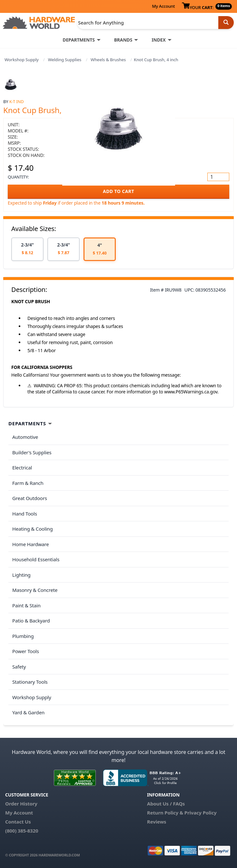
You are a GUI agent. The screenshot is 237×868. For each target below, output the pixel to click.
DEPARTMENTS (79, 40)
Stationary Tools (30, 682)
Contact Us (18, 822)
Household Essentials (36, 559)
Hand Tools (25, 514)
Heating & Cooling (33, 529)
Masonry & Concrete (35, 590)
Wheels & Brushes (108, 60)
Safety (19, 667)
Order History (21, 804)
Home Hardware (31, 544)
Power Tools (26, 651)
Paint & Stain (26, 605)
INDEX (158, 40)
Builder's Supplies (32, 452)
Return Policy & (165, 813)
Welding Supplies (65, 60)
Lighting (21, 575)
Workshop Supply (22, 60)
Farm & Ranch (28, 483)
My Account (163, 6)
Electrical (22, 468)
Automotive (25, 437)
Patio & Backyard (31, 621)
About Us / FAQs (166, 804)
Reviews (157, 822)
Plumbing (23, 636)
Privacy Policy (201, 813)
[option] (27, 249)
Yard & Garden (28, 712)
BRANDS (123, 40)
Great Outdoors (30, 498)
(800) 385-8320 (22, 831)
